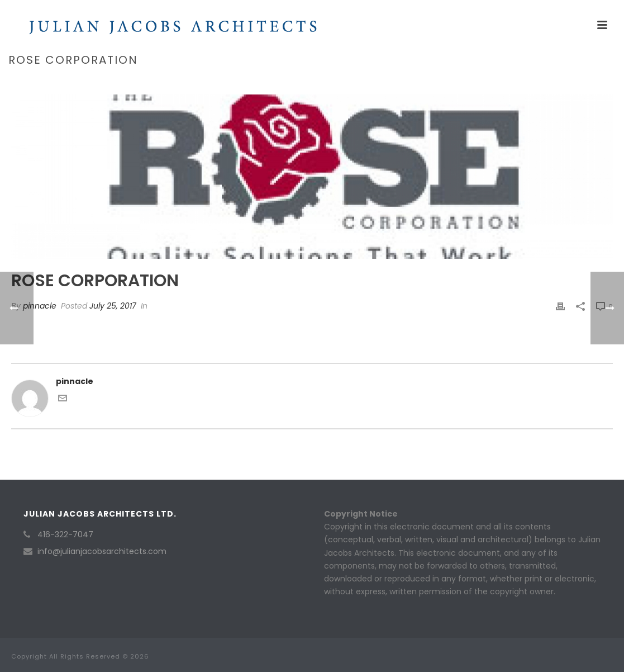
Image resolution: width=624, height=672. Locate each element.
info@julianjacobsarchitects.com (102, 551)
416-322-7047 (65, 534)
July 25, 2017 (113, 306)
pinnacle (40, 306)
